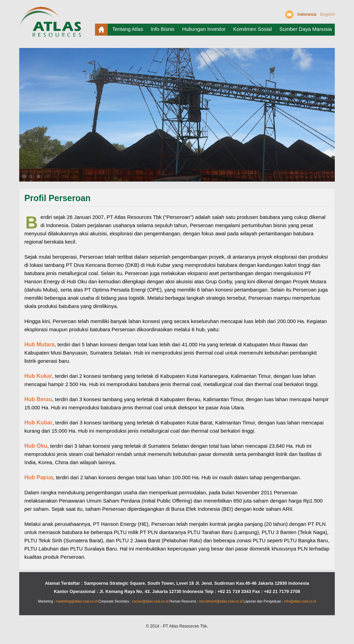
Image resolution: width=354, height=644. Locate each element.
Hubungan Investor (204, 29)
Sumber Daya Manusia (305, 29)
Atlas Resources (52, 24)
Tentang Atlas (128, 29)
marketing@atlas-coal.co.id (77, 601)
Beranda (101, 30)
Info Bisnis (162, 29)
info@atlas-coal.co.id (300, 601)
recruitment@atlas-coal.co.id (221, 601)
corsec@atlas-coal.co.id (150, 601)
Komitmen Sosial (253, 29)
